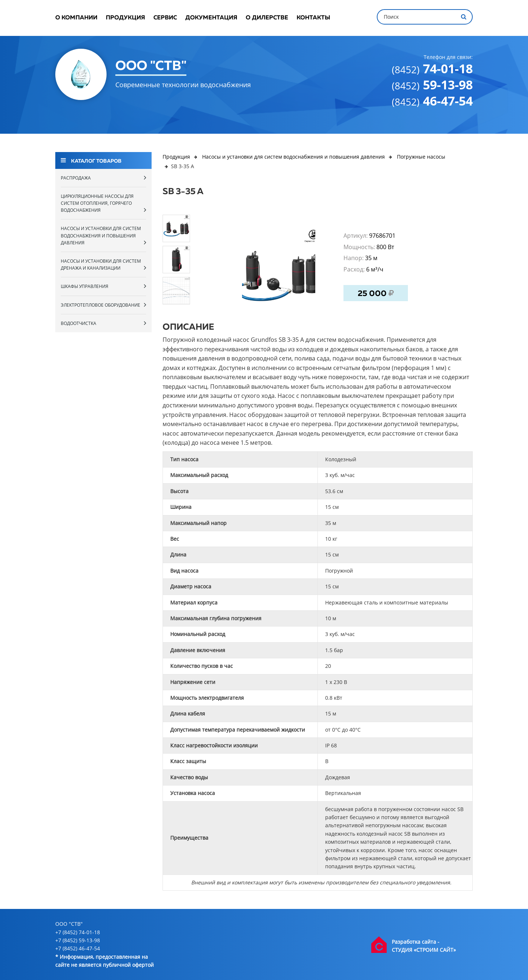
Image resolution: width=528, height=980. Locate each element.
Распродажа (103, 178)
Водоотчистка (103, 323)
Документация (211, 18)
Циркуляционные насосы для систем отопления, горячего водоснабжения (103, 203)
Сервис (165, 18)
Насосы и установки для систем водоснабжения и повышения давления (103, 235)
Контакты (313, 18)
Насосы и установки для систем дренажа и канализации (103, 265)
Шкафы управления (103, 286)
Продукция (125, 18)
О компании (76, 18)
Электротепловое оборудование (103, 305)
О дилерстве (267, 18)
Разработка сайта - (416, 942)
